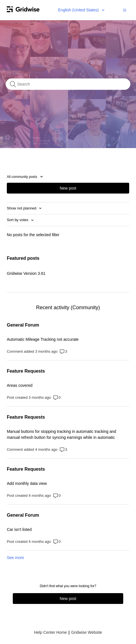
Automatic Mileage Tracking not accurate (43, 339)
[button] (125, 10)
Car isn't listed (19, 529)
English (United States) (79, 10)
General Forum (23, 325)
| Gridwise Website (85, 632)
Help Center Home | (52, 632)
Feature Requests (26, 371)
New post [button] (68, 188)
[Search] (68, 84)
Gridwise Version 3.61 (26, 273)
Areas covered (20, 385)
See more (15, 558)
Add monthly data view (27, 483)
